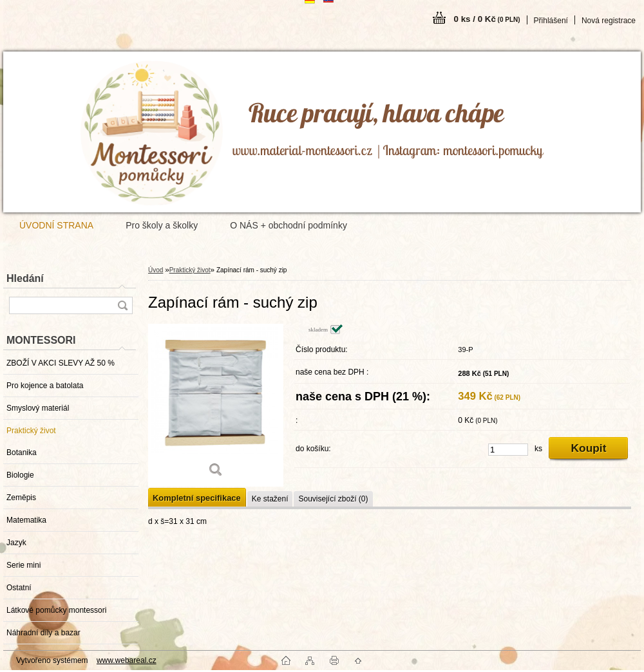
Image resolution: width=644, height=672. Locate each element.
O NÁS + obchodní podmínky (289, 225)
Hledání (25, 278)
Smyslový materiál (38, 408)
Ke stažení (270, 499)
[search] (122, 305)
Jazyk (16, 543)
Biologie (20, 475)
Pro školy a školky (162, 225)
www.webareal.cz (127, 660)
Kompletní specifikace (197, 498)
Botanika (22, 453)
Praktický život (31, 431)
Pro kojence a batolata (45, 386)
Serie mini (24, 565)
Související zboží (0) (333, 499)
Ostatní (19, 588)
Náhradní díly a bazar (43, 633)
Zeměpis (21, 498)
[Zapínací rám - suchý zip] (216, 405)
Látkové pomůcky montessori (56, 610)
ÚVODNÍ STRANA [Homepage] (56, 225)
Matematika (26, 520)
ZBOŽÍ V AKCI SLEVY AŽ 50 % (61, 363)
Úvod (156, 270)
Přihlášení (551, 21)
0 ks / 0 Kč (487, 19)
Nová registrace (609, 21)
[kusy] (508, 450)
